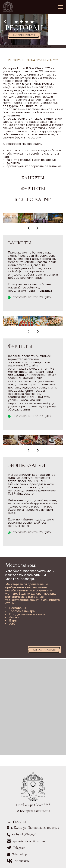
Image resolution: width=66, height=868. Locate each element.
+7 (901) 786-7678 (24, 834)
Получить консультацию (32, 297)
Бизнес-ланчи (33, 199)
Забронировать (24, 35)
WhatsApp (19, 854)
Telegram (19, 848)
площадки (44, 291)
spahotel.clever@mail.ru (29, 841)
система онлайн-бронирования (28, 46)
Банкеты (33, 178)
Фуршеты (33, 189)
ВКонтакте (22, 861)
